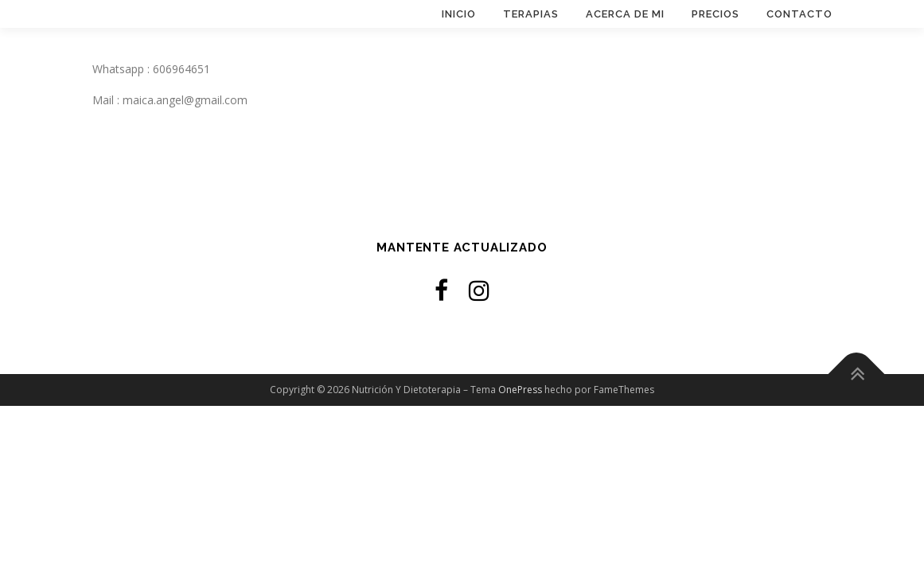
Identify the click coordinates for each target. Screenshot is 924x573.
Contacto (799, 14)
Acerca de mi (625, 14)
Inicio (459, 14)
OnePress (520, 390)
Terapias (531, 14)
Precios (715, 14)
